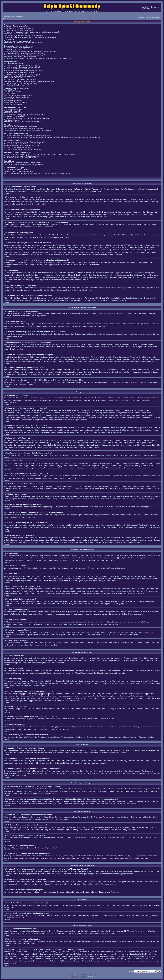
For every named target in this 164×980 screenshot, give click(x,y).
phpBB (76, 975)
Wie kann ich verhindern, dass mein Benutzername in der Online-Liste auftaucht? (31, 32)
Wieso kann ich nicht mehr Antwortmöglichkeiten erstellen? (24, 71)
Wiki (88, 11)
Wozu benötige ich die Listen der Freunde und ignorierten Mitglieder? (27, 135)
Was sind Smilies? (10, 94)
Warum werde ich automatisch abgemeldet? (19, 30)
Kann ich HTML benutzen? (13, 92)
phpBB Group (57, 931)
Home (71, 11)
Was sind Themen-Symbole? (14, 104)
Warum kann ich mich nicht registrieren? (17, 41)
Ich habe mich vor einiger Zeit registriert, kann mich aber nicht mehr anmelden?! (31, 37)
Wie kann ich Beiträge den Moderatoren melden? (20, 80)
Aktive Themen (157, 18)
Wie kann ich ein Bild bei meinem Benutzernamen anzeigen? (24, 55)
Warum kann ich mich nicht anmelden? (17, 27)
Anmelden (146, 7)
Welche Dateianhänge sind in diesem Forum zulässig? (22, 163)
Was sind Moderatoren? (12, 111)
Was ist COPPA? (9, 39)
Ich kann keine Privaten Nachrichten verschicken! (20, 127)
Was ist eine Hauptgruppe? (13, 120)
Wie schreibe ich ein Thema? (14, 64)
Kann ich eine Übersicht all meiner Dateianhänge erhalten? (24, 165)
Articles (60, 11)
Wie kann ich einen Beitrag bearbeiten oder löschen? (22, 65)
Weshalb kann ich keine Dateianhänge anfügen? (20, 76)
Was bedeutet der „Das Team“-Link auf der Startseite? (22, 122)
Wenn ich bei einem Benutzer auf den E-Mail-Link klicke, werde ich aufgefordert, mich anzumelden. (37, 59)
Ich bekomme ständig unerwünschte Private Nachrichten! (23, 129)
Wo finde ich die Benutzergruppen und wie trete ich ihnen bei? (25, 115)
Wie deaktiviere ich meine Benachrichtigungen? (20, 158)
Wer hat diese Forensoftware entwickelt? (18, 170)
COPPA (125, 245)
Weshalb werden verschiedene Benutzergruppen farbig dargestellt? (27, 118)
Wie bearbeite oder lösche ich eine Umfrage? (19, 72)
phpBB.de (104, 933)
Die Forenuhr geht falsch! (12, 50)
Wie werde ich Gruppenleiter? (14, 116)
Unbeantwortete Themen (144, 18)
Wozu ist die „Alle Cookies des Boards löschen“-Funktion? (24, 43)
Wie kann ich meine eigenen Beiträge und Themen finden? (24, 149)
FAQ (144, 9)
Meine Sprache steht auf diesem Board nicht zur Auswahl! (23, 53)
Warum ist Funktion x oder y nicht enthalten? (19, 171)
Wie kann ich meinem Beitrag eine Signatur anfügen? (22, 67)
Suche (150, 9)
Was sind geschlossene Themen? (15, 103)
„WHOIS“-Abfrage (14, 954)
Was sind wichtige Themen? (13, 101)
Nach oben (7, 193)
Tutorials (53, 11)
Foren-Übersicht (8, 19)
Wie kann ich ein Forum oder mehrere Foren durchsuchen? (24, 142)
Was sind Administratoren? (13, 109)
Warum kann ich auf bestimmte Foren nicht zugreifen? (22, 74)
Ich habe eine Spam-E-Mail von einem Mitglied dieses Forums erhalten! (28, 130)
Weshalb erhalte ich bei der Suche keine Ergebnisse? (22, 144)
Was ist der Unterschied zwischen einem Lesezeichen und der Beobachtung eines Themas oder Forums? (40, 154)
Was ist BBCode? (10, 90)
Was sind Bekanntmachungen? (14, 99)
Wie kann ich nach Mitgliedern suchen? (17, 148)
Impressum (95, 11)
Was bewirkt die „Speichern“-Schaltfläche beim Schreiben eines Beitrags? (29, 81)
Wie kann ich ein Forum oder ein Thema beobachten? (22, 156)
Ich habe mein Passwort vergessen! (16, 34)
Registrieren (155, 7)
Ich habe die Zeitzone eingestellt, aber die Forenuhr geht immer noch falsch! (30, 51)
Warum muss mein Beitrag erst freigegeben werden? (22, 83)
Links (66, 11)
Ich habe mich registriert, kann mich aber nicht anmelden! (23, 36)
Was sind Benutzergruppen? (13, 113)
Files (47, 11)
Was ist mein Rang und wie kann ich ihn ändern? (20, 57)
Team (77, 11)
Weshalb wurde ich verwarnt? (14, 78)
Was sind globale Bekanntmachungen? (17, 97)
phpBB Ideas (111, 941)
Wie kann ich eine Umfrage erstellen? (16, 69)
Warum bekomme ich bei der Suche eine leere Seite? (22, 146)
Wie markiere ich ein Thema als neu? (16, 85)
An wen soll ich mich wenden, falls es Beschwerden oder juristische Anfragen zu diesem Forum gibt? (38, 173)
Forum (83, 11)
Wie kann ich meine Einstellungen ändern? (18, 48)
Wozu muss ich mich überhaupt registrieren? (19, 29)
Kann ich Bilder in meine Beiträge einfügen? (19, 95)
